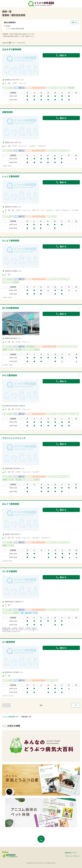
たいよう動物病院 (11, 241)
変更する (74, 22)
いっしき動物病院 (11, 176)
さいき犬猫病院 (10, 571)
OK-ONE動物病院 (11, 308)
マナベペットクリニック (14, 438)
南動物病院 (7, 112)
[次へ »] (76, 705)
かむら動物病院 (10, 375)
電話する (61, 55)
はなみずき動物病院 (12, 49)
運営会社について (71, 853)
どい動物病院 (9, 642)
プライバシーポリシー (72, 856)
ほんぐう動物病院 (11, 504)
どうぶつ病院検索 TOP (10, 717)
